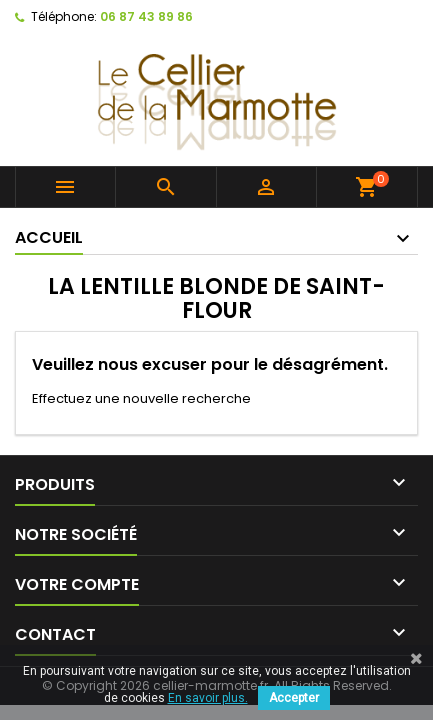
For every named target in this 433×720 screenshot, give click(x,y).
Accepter (294, 698)
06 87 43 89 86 (146, 16)
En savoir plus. (208, 698)
